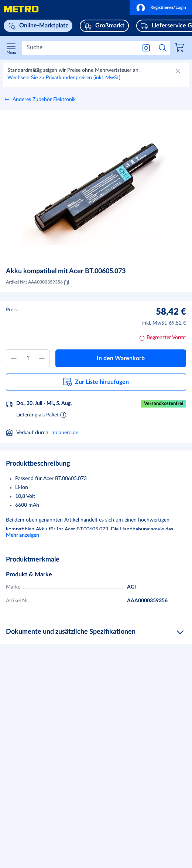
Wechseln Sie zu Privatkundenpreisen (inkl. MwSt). (64, 78)
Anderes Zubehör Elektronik (44, 100)
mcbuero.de (65, 433)
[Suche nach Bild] (146, 48)
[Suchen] (79, 48)
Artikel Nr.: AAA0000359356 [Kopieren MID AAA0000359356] (38, 282)
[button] (161, 7)
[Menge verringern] (14, 358)
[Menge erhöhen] (42, 358)
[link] (181, 48)
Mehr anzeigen (23, 535)
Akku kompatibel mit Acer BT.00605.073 (66, 271)
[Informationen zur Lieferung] (63, 415)
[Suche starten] (163, 48)
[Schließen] (179, 71)
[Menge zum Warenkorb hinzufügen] (28, 358)
